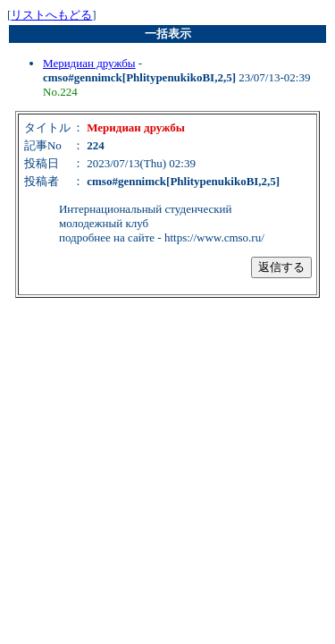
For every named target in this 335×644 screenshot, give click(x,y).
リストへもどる (51, 15)
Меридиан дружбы (89, 63)
